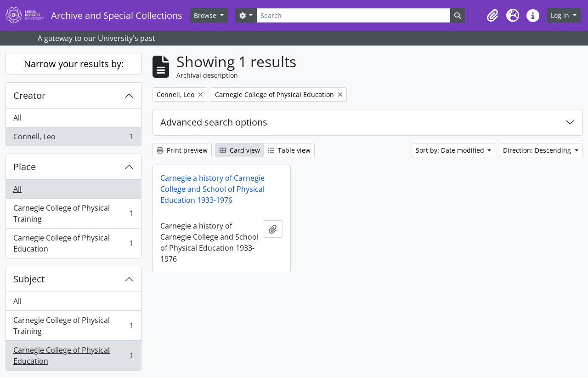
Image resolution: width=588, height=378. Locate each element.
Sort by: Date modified (451, 150)
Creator (29, 95)
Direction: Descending (538, 150)
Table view (289, 150)
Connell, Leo (73, 138)
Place (25, 167)
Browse (206, 15)
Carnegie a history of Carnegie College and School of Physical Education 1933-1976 (212, 189)
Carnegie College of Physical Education (73, 243)
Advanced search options (214, 122)
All (17, 118)
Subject (29, 279)
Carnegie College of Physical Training (73, 213)
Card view (240, 150)
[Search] (353, 15)
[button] (492, 16)
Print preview (182, 150)
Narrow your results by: (74, 64)
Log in (561, 15)
